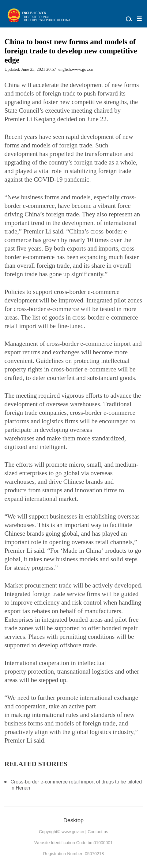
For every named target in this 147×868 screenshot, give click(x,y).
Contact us (98, 832)
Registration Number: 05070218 (73, 854)
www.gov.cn (73, 832)
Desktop (73, 820)
